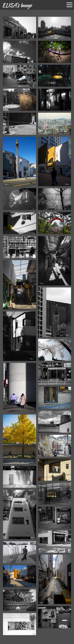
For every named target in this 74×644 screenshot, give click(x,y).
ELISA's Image (17, 5)
